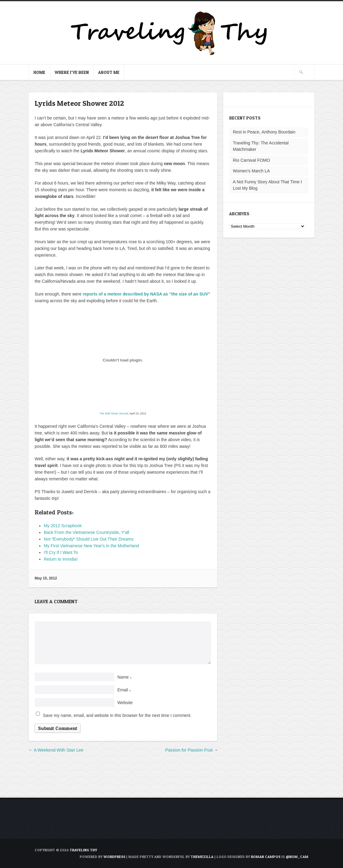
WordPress (114, 857)
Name (125, 677)
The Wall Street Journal (114, 413)
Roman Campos (266, 857)
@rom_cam (297, 857)
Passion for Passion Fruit (189, 750)
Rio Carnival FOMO (251, 160)
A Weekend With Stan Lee (59, 750)
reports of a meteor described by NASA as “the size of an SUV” (147, 294)
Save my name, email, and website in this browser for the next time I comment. (117, 715)
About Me (109, 72)
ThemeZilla (202, 857)
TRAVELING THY (83, 850)
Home (39, 72)
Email (124, 690)
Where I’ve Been (72, 72)
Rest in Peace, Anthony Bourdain (264, 132)
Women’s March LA (251, 171)
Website (125, 703)
